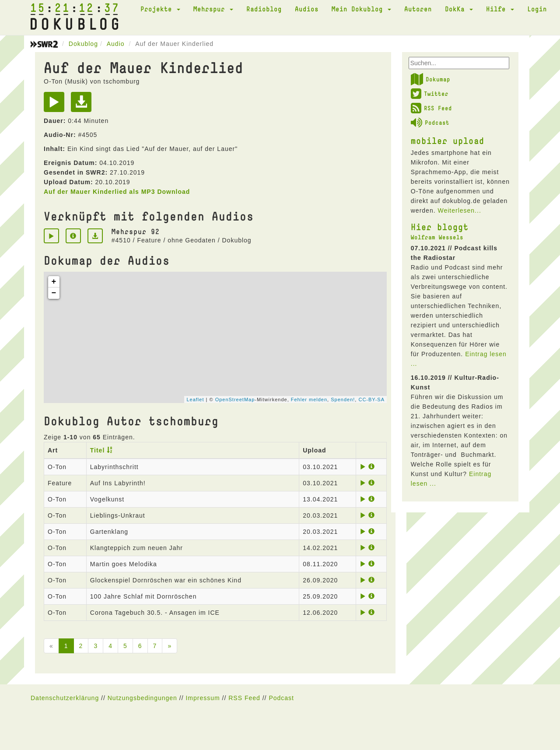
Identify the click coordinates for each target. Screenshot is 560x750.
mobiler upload (448, 140)
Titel (98, 450)
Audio (116, 44)
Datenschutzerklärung (65, 698)
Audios (307, 9)
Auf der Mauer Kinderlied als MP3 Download (117, 192)
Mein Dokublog (361, 9)
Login (537, 9)
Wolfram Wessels (437, 237)
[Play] (56, 105)
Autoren (418, 9)
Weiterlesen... (459, 210)
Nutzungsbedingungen (142, 698)
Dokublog (83, 44)
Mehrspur (213, 9)
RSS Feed (431, 108)
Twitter (430, 94)
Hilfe (500, 9)
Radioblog (264, 9)
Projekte (160, 9)
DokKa (459, 9)
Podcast (430, 123)
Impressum (203, 698)
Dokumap (430, 79)
